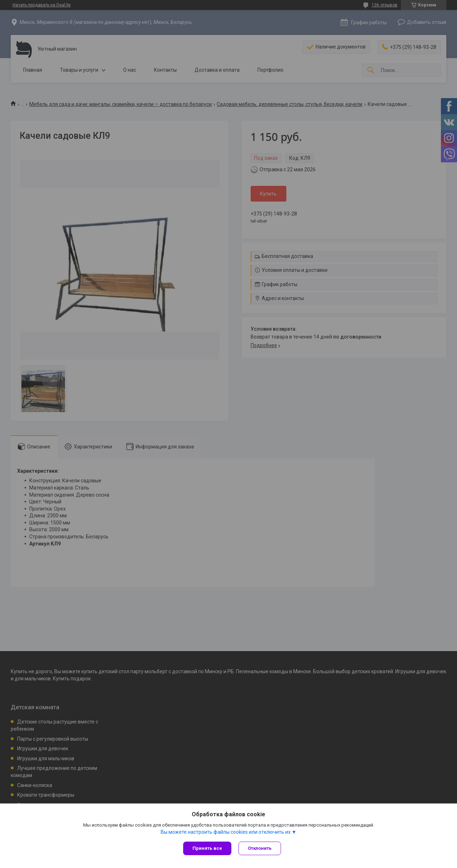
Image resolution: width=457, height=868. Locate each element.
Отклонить (260, 848)
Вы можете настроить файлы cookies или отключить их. (226, 832)
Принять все (207, 848)
